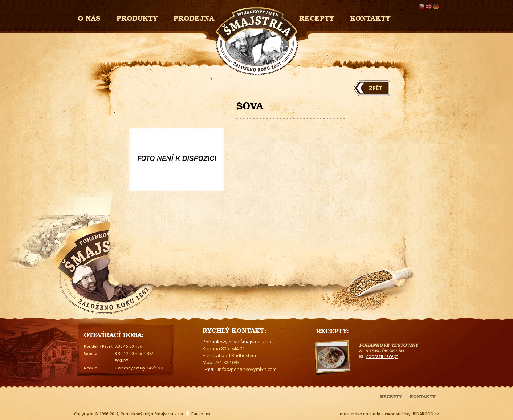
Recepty (317, 17)
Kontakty (370, 17)
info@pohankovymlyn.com (247, 369)
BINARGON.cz (426, 414)
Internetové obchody (359, 414)
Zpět (376, 88)
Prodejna (194, 17)
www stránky (398, 414)
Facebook (201, 414)
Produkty (137, 17)
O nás (89, 17)
